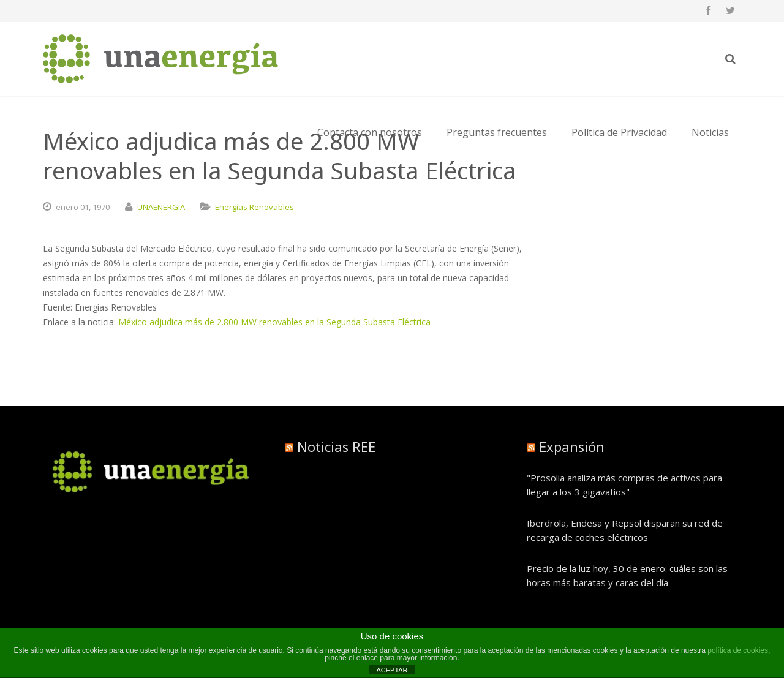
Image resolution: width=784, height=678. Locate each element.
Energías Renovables (254, 207)
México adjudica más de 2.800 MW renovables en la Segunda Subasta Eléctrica (274, 322)
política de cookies (738, 650)
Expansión (572, 446)
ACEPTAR (392, 670)
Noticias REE (336, 446)
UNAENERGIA (161, 207)
